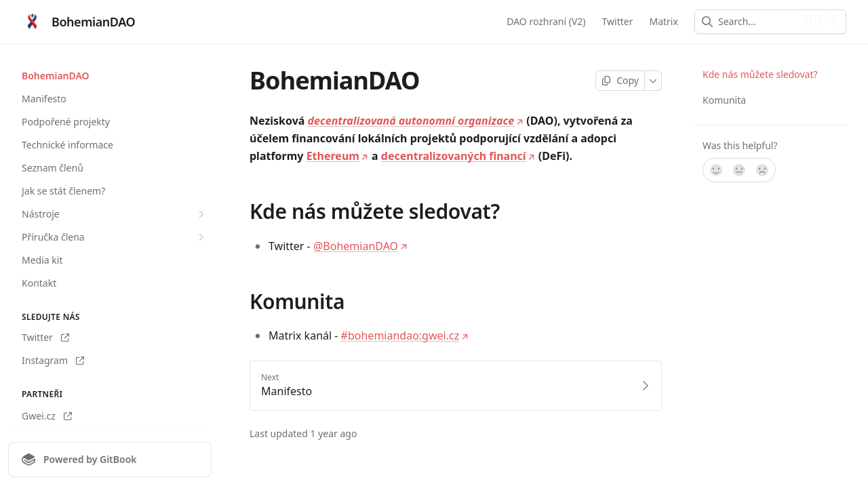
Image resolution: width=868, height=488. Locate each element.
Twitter (618, 21)
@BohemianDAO (360, 246)
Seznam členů (53, 168)
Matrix (664, 21)
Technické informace (67, 145)
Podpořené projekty (66, 122)
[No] (763, 170)
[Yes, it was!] (715, 170)
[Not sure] (739, 170)
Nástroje (115, 214)
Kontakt (39, 283)
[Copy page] (620, 81)
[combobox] (756, 22)
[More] (653, 81)
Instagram (53, 360)
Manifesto (44, 99)
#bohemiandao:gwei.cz (405, 335)
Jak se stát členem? (63, 191)
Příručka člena (115, 237)
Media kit (42, 260)
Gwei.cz (47, 416)
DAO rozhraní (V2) (546, 21)
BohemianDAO (56, 76)
